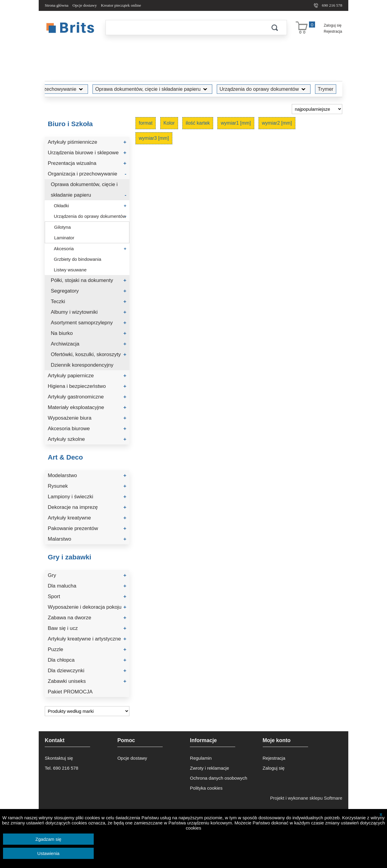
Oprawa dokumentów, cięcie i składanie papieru (153, 89)
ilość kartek (198, 123)
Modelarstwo (87, 475)
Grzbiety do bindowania (78, 259)
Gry (87, 575)
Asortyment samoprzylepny (89, 323)
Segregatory (89, 291)
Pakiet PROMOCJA (70, 692)
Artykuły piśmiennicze (87, 142)
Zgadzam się (48, 839)
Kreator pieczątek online (121, 5)
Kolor (169, 123)
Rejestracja (333, 31)
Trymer (326, 89)
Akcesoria (90, 249)
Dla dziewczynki (87, 671)
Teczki (89, 301)
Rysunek (87, 486)
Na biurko (89, 333)
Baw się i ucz (87, 628)
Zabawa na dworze (87, 618)
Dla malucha (87, 586)
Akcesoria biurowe (87, 429)
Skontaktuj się (59, 758)
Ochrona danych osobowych (218, 778)
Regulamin (201, 758)
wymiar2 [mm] (277, 123)
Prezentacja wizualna (87, 163)
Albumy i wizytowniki (89, 312)
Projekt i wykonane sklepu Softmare (306, 798)
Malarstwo (87, 539)
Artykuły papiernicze (87, 376)
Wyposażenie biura (87, 418)
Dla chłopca (87, 660)
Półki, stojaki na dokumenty (89, 280)
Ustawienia (48, 853)
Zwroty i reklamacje (209, 768)
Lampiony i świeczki (87, 497)
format (146, 123)
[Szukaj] (184, 28)
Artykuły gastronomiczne (87, 397)
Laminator (64, 238)
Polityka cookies (206, 788)
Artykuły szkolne (87, 439)
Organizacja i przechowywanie (47, 89)
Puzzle (87, 649)
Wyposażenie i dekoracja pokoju (87, 607)
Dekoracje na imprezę (87, 507)
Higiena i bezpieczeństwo (87, 386)
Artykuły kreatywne (87, 518)
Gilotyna (62, 227)
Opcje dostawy (85, 5)
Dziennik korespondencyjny (82, 365)
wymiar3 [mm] (154, 138)
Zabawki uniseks (87, 681)
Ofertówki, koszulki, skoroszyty (89, 354)
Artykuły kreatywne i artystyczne (87, 639)
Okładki (90, 206)
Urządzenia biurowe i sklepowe (87, 153)
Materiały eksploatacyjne (87, 407)
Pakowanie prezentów (87, 528)
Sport (87, 596)
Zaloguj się (333, 25)
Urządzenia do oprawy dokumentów (264, 89)
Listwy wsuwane (70, 270)
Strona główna (57, 5)
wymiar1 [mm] (236, 123)
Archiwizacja (89, 344)
